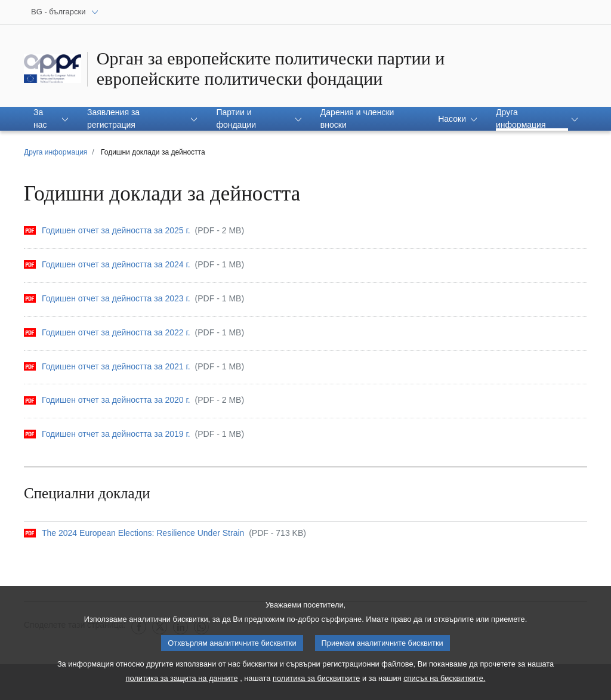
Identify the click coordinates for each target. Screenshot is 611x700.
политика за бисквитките (316, 681)
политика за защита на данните (182, 681)
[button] (51, 119)
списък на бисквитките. (444, 681)
